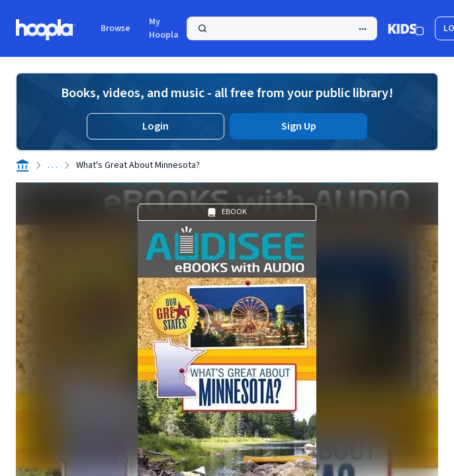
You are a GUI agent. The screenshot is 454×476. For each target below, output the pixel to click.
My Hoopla (164, 28)
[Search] (282, 28)
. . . (53, 165)
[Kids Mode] (406, 28)
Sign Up (299, 126)
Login (156, 126)
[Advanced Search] (363, 29)
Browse (115, 28)
